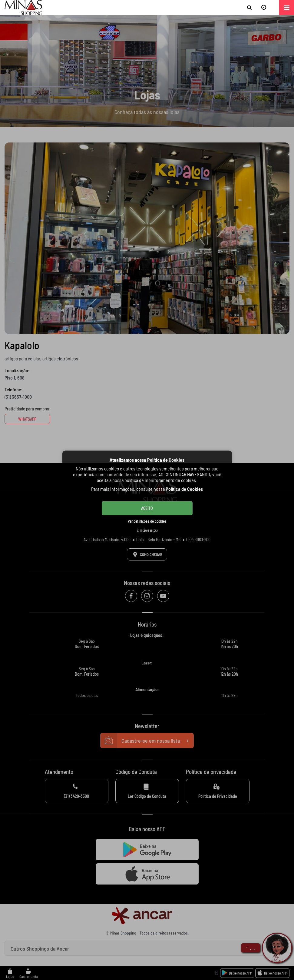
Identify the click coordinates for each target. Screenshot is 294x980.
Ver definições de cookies (147, 521)
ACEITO (147, 508)
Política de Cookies (184, 488)
